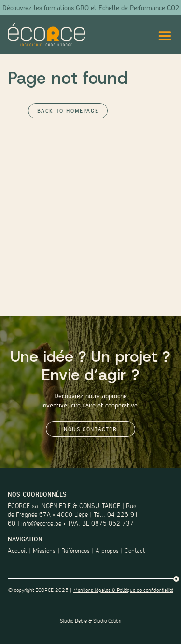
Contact (135, 551)
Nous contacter (90, 429)
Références (76, 551)
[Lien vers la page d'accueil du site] (46, 35)
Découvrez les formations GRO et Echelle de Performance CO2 (91, 8)
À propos (107, 551)
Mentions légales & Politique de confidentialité (123, 590)
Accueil (17, 551)
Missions (44, 551)
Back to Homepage (68, 111)
